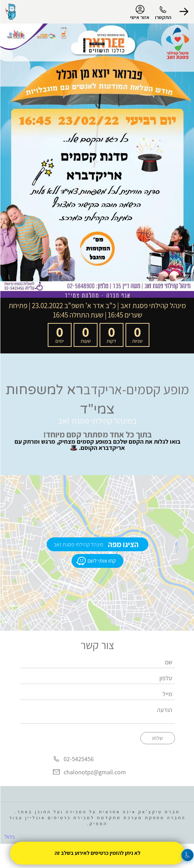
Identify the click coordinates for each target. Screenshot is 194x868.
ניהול (9, 837)
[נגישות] (187, 855)
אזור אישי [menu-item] (139, 12)
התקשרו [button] (163, 17)
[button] (184, 12)
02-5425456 (78, 759)
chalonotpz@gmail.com (94, 772)
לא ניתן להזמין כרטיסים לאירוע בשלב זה (97, 853)
